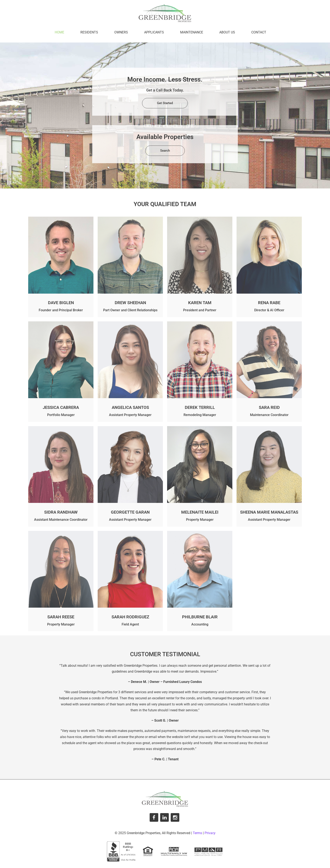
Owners (121, 32)
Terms (197, 833)
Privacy (210, 833)
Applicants (154, 32)
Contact (259, 32)
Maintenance (192, 32)
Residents (89, 32)
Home (59, 32)
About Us (227, 32)
